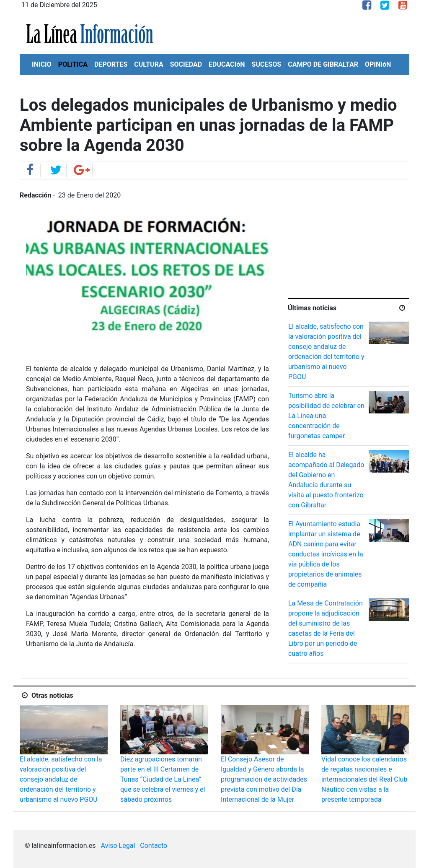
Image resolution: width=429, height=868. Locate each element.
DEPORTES (111, 64)
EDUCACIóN (227, 64)
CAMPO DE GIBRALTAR (323, 64)
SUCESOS (267, 64)
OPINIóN (378, 64)
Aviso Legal (118, 846)
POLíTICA (73, 64)
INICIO (42, 64)
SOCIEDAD (186, 64)
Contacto (154, 846)
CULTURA (149, 64)
